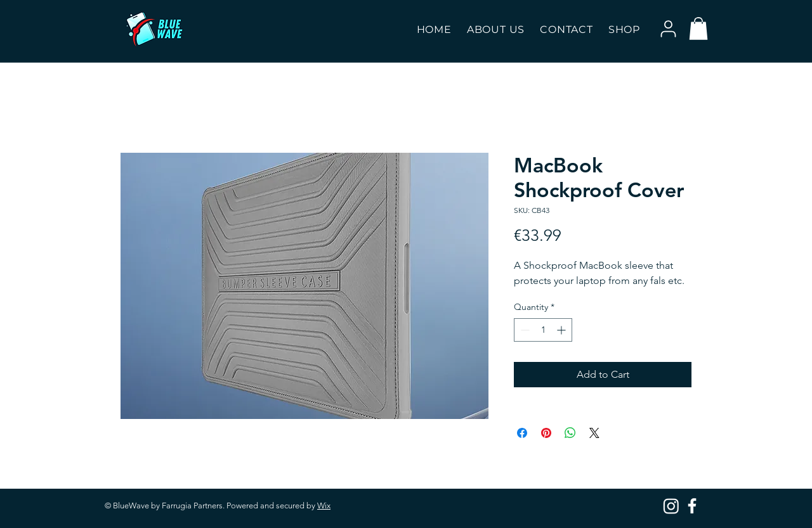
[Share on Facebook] (522, 433)
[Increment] (562, 330)
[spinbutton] (543, 330)
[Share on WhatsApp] (570, 433)
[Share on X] (594, 433)
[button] (624, 29)
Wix (324, 505)
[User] (668, 29)
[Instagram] (671, 506)
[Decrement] (524, 330)
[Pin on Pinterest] (546, 433)
